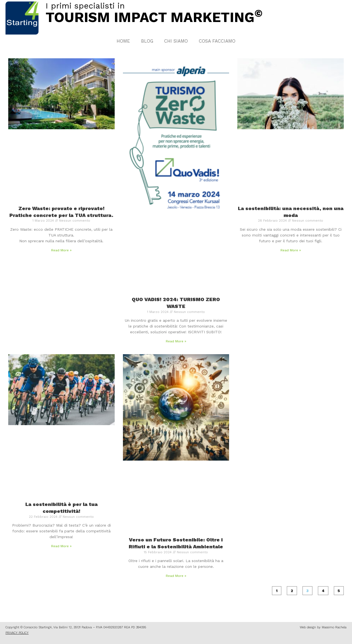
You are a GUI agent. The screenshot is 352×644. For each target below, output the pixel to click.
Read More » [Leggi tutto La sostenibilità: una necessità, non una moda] (291, 250)
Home (123, 41)
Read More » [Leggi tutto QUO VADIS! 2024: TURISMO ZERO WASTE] (176, 341)
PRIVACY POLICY (17, 633)
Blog (147, 41)
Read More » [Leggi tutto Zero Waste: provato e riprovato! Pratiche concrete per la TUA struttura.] (61, 250)
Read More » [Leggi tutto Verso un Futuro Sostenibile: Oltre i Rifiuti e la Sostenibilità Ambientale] (176, 576)
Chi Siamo (176, 41)
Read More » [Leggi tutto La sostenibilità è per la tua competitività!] (61, 546)
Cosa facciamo (217, 41)
